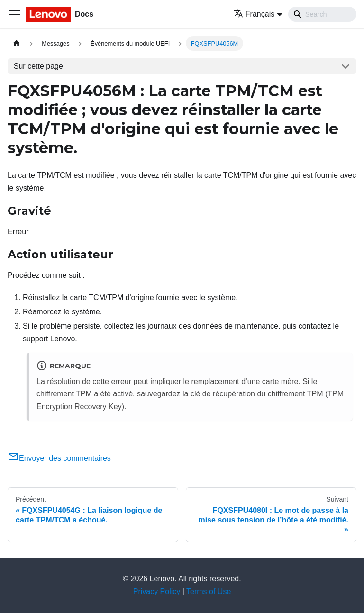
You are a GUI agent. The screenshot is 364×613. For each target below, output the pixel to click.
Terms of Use (209, 591)
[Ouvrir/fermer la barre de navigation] (15, 14)
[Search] (322, 14)
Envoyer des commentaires (59, 458)
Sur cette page (38, 66)
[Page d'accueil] (17, 43)
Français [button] (254, 14)
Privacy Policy (157, 591)
